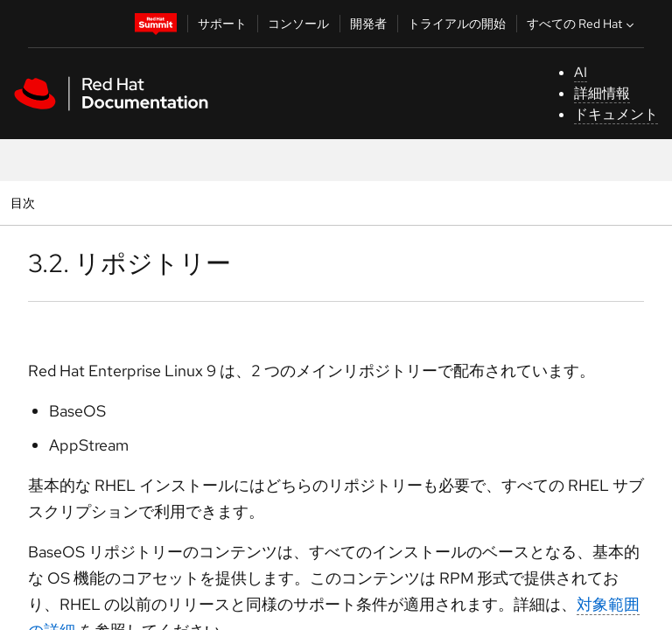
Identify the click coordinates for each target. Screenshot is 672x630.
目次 (25, 203)
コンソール (298, 24)
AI (581, 72)
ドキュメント (616, 114)
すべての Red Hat (582, 24)
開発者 (368, 24)
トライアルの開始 (457, 24)
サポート (222, 24)
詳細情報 (602, 93)
